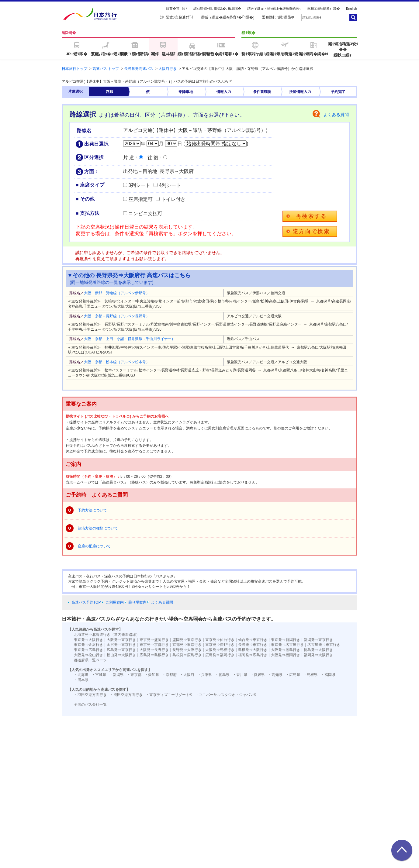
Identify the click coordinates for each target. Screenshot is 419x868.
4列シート (170, 185)
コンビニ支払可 (145, 214)
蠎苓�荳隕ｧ (177, 9)
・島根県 (310, 675)
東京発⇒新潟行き (286, 640)
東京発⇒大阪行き (88, 640)
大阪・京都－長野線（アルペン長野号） (117, 316)
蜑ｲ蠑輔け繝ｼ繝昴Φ (278, 17)
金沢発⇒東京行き (121, 645)
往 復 (153, 158)
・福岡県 (328, 675)
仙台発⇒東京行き (253, 640)
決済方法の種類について (98, 528)
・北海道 (81, 675)
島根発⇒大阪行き (253, 650)
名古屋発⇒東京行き (324, 645)
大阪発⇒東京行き (121, 640)
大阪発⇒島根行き (220, 650)
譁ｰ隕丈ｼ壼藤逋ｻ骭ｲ (177, 17)
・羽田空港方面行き (90, 695)
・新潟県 (116, 675)
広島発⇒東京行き (121, 650)
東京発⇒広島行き (88, 650)
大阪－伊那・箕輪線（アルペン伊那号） (117, 293)
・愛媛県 (258, 675)
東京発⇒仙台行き (220, 640)
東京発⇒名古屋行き (287, 645)
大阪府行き (168, 69)
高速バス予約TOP (86, 602)
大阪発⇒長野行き (154, 650)
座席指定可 (140, 199)
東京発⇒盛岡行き (154, 640)
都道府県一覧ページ (90, 660)
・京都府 (169, 675)
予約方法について (92, 510)
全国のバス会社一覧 (90, 704)
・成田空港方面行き (126, 695)
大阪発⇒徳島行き (286, 650)
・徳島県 (222, 675)
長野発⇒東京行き (253, 645)
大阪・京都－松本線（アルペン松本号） (117, 362)
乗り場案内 (137, 602)
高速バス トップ (106, 69)
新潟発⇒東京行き (318, 640)
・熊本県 (81, 680)
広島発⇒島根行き (154, 655)
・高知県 (275, 675)
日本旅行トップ (74, 69)
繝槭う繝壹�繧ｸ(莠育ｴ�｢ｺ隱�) (227, 17)
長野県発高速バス (139, 69)
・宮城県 (99, 675)
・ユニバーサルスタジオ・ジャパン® (226, 695)
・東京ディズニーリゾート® (169, 695)
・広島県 (293, 675)
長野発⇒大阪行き (187, 650)
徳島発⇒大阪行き (318, 650)
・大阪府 (187, 675)
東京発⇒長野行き (220, 645)
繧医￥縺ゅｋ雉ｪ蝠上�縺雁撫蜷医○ (274, 9)
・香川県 (240, 675)
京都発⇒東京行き (187, 645)
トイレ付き (173, 199)
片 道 (129, 158)
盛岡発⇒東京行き (187, 640)
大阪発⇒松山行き (88, 655)
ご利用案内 (115, 602)
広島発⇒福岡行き (220, 655)
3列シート (139, 185)
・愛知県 (152, 675)
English (351, 9)
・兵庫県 (205, 675)
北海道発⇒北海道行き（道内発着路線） (107, 635)
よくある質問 (336, 115)
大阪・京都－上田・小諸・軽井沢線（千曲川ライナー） (130, 339)
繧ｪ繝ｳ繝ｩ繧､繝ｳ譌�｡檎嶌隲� (217, 9)
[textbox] (312, 17)
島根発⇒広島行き (187, 655)
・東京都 (134, 675)
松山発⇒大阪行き (121, 655)
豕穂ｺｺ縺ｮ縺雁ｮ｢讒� (324, 9)
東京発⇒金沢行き (88, 645)
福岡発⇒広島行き (253, 655)
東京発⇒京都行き (154, 645)
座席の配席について (94, 546)
